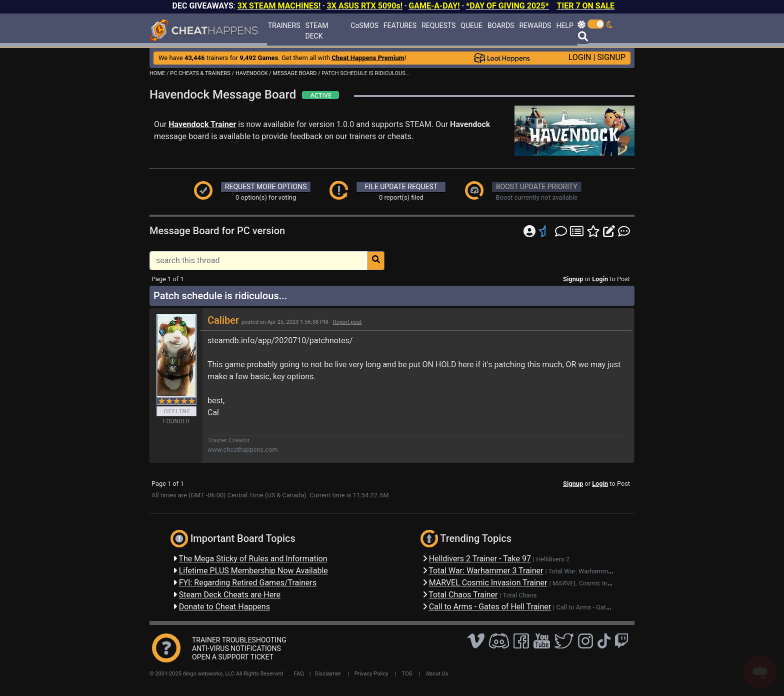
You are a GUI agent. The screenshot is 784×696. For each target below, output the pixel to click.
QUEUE (471, 26)
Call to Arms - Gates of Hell (594, 607)
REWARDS (535, 26)
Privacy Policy (371, 674)
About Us (437, 674)
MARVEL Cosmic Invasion (589, 583)
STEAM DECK (317, 31)
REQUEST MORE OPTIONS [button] (266, 187)
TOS (407, 674)
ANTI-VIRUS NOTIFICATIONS (236, 648)
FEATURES (400, 26)
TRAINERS (284, 26)
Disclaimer (328, 674)
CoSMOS (364, 26)
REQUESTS (438, 26)
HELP (564, 26)
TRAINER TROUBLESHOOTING (239, 640)
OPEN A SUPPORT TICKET (233, 657)
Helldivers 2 (553, 559)
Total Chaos (519, 595)
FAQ (299, 674)
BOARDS (501, 26)
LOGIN (580, 57)
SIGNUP (611, 57)
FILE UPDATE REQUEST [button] (401, 187)
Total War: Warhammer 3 (584, 571)
